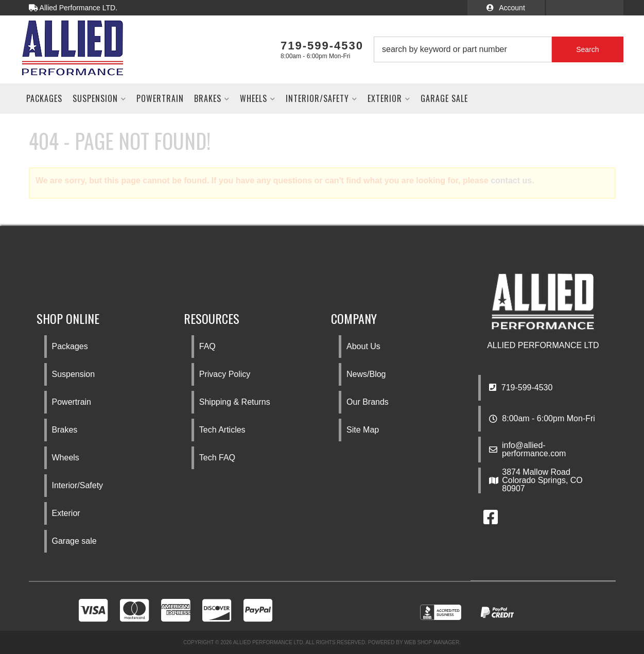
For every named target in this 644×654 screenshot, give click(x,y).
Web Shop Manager (432, 642)
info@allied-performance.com (534, 450)
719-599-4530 (521, 388)
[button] (499, 49)
